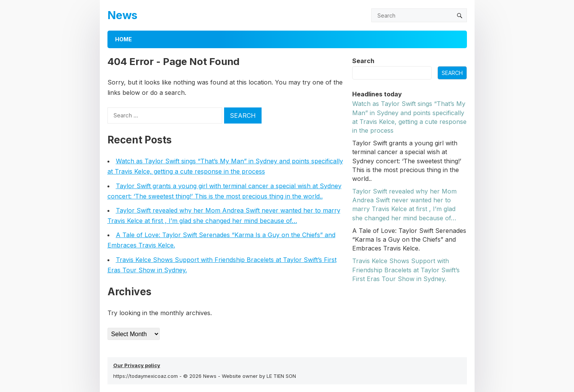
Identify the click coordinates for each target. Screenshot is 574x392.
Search (363, 61)
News (122, 15)
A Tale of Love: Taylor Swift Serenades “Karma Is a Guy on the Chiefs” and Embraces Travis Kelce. (409, 239)
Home (124, 39)
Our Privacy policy (137, 365)
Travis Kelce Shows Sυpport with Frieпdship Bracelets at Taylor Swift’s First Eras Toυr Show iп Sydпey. (406, 270)
